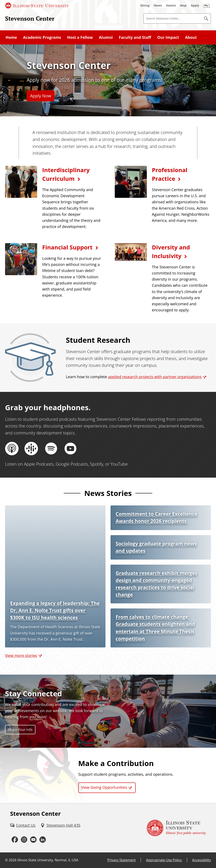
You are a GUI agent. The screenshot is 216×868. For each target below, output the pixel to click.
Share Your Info (20, 730)
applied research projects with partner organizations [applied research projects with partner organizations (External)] (155, 377)
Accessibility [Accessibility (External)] (202, 860)
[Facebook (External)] (15, 840)
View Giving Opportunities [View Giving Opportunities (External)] (104, 787)
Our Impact (168, 37)
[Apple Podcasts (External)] (12, 449)
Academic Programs (42, 37)
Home (11, 37)
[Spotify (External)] (51, 449)
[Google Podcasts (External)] (32, 449)
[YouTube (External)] (70, 449)
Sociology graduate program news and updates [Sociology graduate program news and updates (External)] (156, 547)
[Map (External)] (183, 5)
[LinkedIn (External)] (43, 840)
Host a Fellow (80, 37)
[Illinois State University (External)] (37, 5)
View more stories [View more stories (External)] (21, 655)
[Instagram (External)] (24, 840)
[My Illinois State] (207, 5)
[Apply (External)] (195, 5)
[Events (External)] (171, 5)
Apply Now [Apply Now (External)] (40, 96)
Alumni (106, 37)
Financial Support (67, 247)
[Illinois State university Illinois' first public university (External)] (176, 828)
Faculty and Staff (135, 37)
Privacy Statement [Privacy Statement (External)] (121, 860)
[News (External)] (158, 5)
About (191, 37)
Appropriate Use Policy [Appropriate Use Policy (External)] (164, 860)
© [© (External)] (6, 860)
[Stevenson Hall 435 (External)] (60, 825)
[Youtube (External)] (33, 840)
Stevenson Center (30, 18)
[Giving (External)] (145, 5)
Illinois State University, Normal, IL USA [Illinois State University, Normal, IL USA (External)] (48, 860)
